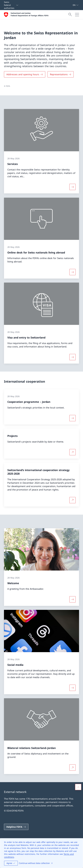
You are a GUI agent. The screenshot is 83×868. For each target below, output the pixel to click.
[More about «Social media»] (73, 688)
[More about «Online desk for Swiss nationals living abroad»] (73, 272)
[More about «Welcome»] (73, 599)
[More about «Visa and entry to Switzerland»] (73, 357)
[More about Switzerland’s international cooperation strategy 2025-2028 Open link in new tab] (73, 500)
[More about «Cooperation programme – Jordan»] (73, 418)
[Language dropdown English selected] (76, 5)
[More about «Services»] (73, 187)
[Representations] (61, 74)
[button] (78, 787)
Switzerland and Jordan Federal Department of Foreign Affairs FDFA (30, 14)
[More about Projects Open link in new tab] (73, 452)
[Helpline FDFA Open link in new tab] (16, 827)
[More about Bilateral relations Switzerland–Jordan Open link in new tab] (73, 768)
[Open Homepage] (26, 15)
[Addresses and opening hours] (25, 74)
